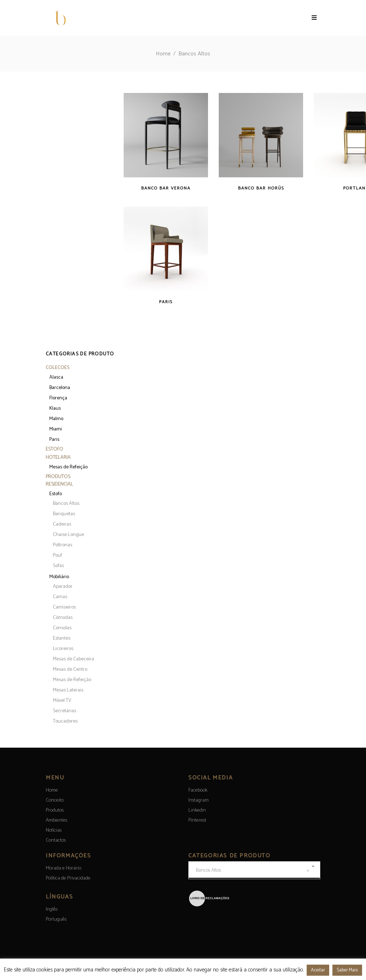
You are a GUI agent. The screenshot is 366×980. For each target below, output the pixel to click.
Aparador (63, 587)
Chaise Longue (68, 535)
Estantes (62, 638)
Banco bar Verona (166, 188)
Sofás (58, 566)
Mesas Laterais (68, 690)
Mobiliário (59, 577)
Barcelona (60, 388)
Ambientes (56, 820)
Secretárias (65, 711)
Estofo (55, 449)
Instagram (199, 800)
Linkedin (197, 810)
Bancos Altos (66, 504)
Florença (58, 398)
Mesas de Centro (70, 669)
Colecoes (58, 368)
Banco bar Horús (261, 188)
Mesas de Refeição (68, 467)
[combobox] (254, 870)
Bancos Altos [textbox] (253, 871)
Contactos (56, 840)
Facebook (198, 790)
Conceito (55, 800)
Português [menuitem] (56, 919)
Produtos (58, 477)
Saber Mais (347, 970)
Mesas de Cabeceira (73, 659)
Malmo (56, 419)
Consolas (62, 628)
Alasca (56, 377)
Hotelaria (58, 457)
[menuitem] (52, 909)
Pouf (58, 555)
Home (163, 54)
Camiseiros (64, 607)
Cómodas (63, 618)
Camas (60, 597)
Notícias (54, 830)
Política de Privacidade (68, 878)
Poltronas (63, 545)
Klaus (55, 408)
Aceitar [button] (318, 970)
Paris (166, 302)
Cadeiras (62, 524)
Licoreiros (63, 649)
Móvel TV (62, 701)
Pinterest (197, 820)
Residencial (60, 484)
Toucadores (65, 721)
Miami (56, 429)
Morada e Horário (63, 868)
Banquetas (64, 514)
